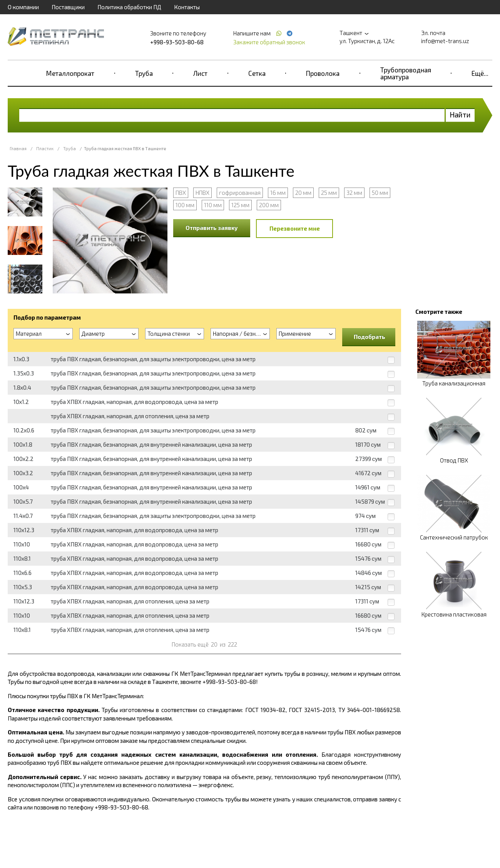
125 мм (240, 205)
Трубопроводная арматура (406, 73)
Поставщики (68, 7)
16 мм (278, 193)
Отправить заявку (212, 228)
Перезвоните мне (295, 228)
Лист (200, 73)
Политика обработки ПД (129, 7)
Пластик (45, 148)
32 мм (354, 193)
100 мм (185, 205)
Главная (18, 148)
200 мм (269, 205)
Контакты (187, 7)
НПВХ (202, 193)
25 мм (329, 193)
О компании (23, 7)
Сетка (257, 73)
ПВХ (181, 193)
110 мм (213, 205)
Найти (460, 115)
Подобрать (370, 337)
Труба (144, 73)
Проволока (323, 73)
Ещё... (480, 73)
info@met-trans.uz (445, 41)
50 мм (380, 193)
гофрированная (240, 193)
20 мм (303, 193)
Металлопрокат (70, 73)
